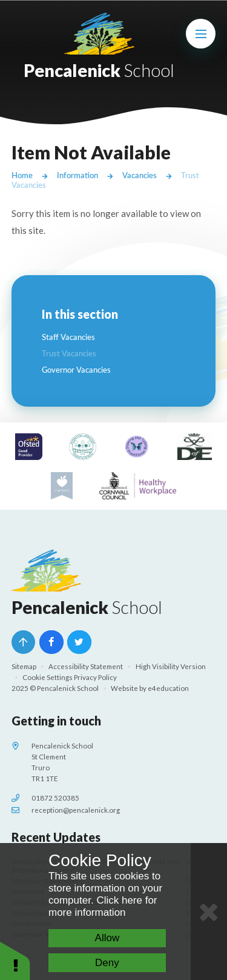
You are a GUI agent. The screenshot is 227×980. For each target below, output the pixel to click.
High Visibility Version (171, 666)
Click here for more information (103, 906)
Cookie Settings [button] (48, 677)
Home (22, 175)
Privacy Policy (95, 677)
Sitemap (24, 666)
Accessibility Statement (86, 666)
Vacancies (140, 175)
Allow (107, 938)
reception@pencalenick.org (76, 810)
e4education (168, 688)
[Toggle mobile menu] (201, 34)
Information (77, 175)
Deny (107, 963)
